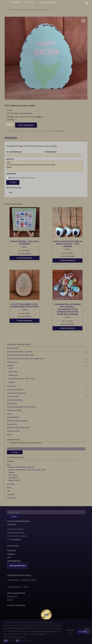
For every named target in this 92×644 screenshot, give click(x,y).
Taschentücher (12, 424)
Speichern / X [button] (71, 632)
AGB (9, 491)
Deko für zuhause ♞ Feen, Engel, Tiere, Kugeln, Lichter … (28, 470)
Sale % (9, 435)
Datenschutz (12, 174)
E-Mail (29, 2)
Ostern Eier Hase (59, 131)
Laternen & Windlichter (15, 400)
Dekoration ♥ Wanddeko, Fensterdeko (20, 352)
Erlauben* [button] (83, 632)
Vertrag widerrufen (17, 566)
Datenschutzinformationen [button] (15, 637)
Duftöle (9, 414)
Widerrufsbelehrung (14, 561)
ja (8, 178)
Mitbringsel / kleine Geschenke (17, 421)
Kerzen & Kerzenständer (15, 390)
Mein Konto (11, 494)
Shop (9, 465)
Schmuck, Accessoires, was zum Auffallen (21, 407)
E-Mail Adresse (51, 152)
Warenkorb (11, 484)
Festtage (10, 366)
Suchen (15, 452)
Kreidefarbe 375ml (13, 431)
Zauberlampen (12, 404)
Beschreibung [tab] (11, 137)
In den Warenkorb (26, 125)
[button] (83, 21)
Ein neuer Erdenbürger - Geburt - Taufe (22, 379)
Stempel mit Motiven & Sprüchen (18, 428)
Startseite (10, 461)
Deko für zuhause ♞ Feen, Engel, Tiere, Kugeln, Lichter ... (26, 359)
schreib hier (17, 540)
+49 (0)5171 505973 (48, 2)
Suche (14, 517)
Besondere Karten (13, 417)
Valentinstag (13, 375)
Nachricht (10, 159)
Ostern (40, 131)
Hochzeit (11, 382)
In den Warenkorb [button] (24, 258)
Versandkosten (27, 113)
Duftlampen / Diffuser (14, 410)
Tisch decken (11, 386)
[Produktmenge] (9, 124)
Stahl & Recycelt (13, 348)
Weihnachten (13, 372)
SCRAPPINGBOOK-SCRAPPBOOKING (20, 355)
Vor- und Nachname (14, 152)
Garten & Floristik (13, 397)
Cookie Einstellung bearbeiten (19, 521)
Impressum (11, 554)
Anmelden (13, 2)
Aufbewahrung (12, 362)
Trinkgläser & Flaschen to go (17, 393)
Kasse (9, 488)
